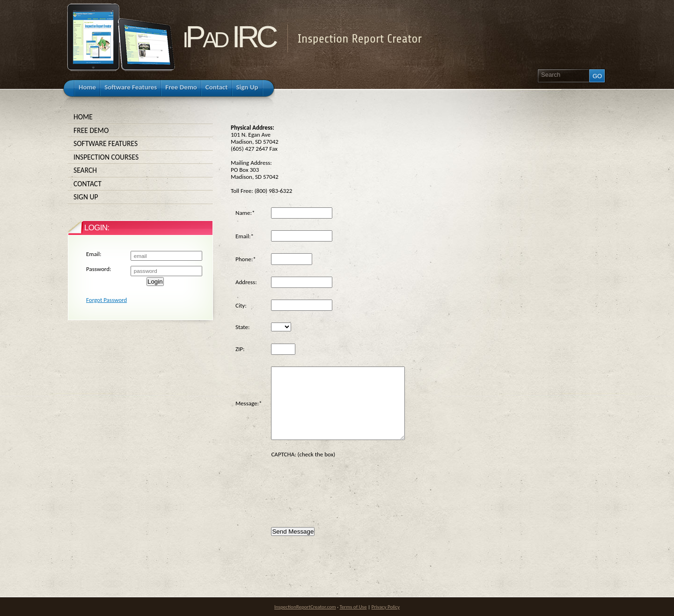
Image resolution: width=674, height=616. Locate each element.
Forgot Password (106, 300)
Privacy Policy (386, 607)
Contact (140, 184)
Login (155, 282)
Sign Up (140, 197)
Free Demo (140, 131)
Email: (94, 254)
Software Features (140, 144)
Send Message (293, 532)
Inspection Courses (140, 157)
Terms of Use (353, 607)
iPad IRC (229, 37)
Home (140, 117)
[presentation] (342, 485)
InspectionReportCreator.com (305, 607)
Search (140, 170)
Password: (99, 269)
